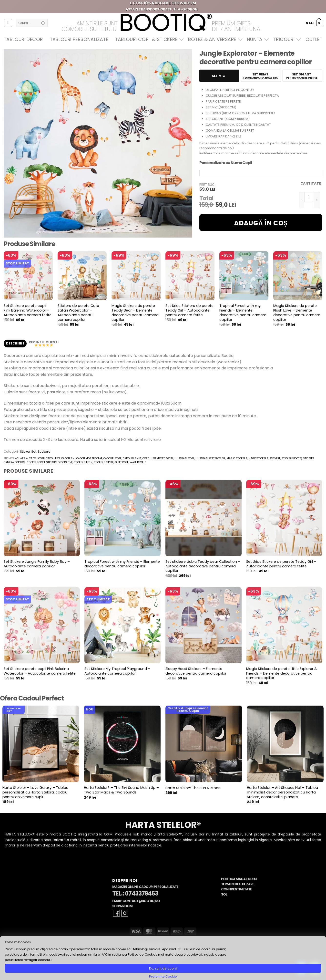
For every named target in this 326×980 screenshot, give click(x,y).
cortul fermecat (154, 458)
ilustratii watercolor (211, 458)
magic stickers (237, 458)
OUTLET (314, 39)
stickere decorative (59, 462)
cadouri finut (132, 458)
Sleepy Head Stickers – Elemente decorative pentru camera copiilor (196, 671)
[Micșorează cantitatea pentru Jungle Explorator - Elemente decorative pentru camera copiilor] (302, 200)
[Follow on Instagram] (125, 913)
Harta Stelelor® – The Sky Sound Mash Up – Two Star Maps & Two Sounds (121, 790)
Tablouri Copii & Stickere (148, 39)
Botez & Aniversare (214, 39)
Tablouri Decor (23, 39)
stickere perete (104, 462)
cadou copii (37, 458)
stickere (275, 458)
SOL (224, 894)
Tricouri (286, 39)
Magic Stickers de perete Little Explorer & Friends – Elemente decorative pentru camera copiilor (282, 673)
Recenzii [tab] (37, 342)
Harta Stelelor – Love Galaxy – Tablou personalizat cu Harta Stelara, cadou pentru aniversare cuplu (35, 792)
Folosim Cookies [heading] (18, 942)
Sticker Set (28, 452)
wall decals (138, 462)
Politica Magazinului (239, 879)
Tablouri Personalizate (79, 39)
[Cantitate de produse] (309, 197)
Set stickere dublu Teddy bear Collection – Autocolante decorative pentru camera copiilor (203, 566)
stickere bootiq (292, 458)
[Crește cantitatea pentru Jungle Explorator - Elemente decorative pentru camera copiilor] (317, 200)
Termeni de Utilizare (238, 884)
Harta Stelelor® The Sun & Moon (193, 788)
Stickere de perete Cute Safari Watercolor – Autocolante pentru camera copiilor (78, 313)
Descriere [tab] (15, 343)
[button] (314, 23)
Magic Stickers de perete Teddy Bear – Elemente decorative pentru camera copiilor (135, 313)
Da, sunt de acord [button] (163, 968)
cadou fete (53, 458)
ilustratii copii (185, 458)
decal (170, 458)
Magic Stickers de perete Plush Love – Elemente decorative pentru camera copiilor (297, 313)
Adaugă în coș (261, 223)
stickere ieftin (83, 462)
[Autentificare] (8, 23)
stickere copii (36, 462)
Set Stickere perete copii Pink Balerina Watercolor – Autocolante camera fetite (28, 310)
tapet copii (122, 462)
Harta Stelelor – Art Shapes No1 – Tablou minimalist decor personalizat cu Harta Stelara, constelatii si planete (282, 792)
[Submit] (43, 23)
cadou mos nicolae (89, 458)
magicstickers (258, 458)
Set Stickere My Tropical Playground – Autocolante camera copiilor (117, 671)
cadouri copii (112, 458)
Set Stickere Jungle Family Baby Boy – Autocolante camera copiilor (37, 564)
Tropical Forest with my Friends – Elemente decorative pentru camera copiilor (243, 313)
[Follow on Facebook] (116, 913)
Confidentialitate (236, 889)
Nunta (257, 39)
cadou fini (68, 458)
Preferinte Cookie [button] (163, 976)
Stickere (44, 452)
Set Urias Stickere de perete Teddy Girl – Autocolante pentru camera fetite (189, 310)
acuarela (21, 458)
